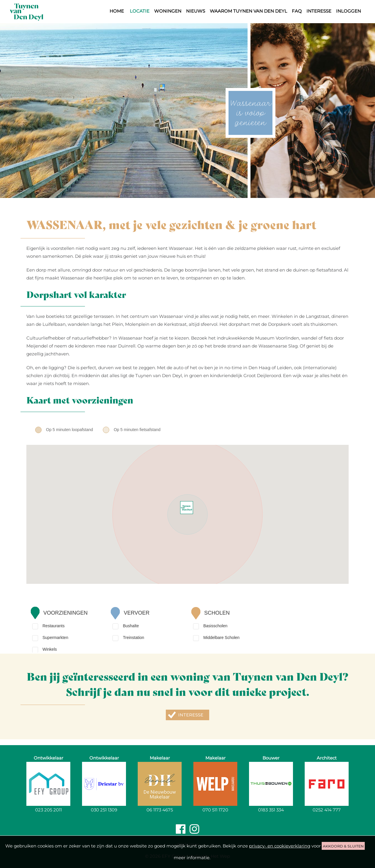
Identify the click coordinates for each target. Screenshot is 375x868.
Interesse (319, 11)
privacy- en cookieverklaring (280, 846)
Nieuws (196, 11)
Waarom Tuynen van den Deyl (248, 11)
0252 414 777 (327, 810)
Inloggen (348, 11)
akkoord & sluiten (343, 846)
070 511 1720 (215, 810)
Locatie (140, 11)
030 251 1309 (104, 810)
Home (117, 11)
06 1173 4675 (160, 810)
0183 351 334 (271, 810)
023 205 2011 (48, 810)
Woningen (168, 11)
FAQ (297, 11)
